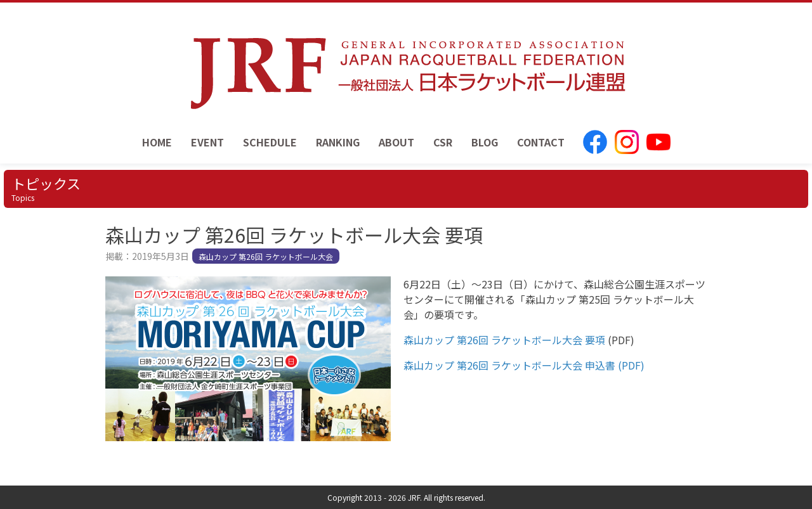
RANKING (338, 142)
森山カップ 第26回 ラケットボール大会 (266, 256)
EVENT (207, 142)
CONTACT (541, 142)
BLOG (485, 142)
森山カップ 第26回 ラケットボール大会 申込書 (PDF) (524, 365)
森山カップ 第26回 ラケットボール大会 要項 (504, 340)
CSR (443, 142)
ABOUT (396, 142)
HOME (157, 142)
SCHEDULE (270, 142)
